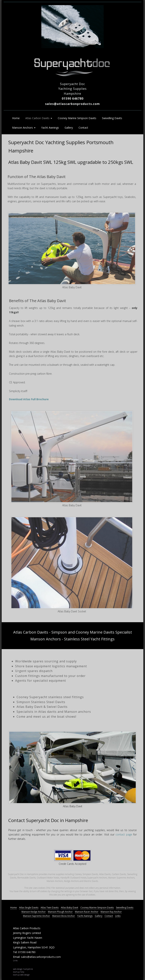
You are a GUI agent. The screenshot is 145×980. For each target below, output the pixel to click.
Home (16, 118)
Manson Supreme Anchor (37, 916)
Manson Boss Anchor (64, 916)
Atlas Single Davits (29, 908)
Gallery (69, 128)
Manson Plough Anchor (60, 912)
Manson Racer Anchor (87, 912)
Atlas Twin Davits (50, 908)
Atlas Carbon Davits (39, 118)
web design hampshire (23, 969)
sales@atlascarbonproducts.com (73, 104)
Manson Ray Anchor (111, 912)
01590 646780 (73, 98)
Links (118, 916)
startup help (19, 972)
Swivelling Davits (112, 118)
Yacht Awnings (50, 128)
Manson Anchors (24, 128)
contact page (124, 834)
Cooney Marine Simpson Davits (77, 118)
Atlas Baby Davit (69, 908)
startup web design (21, 975)
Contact (83, 128)
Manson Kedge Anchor (34, 912)
